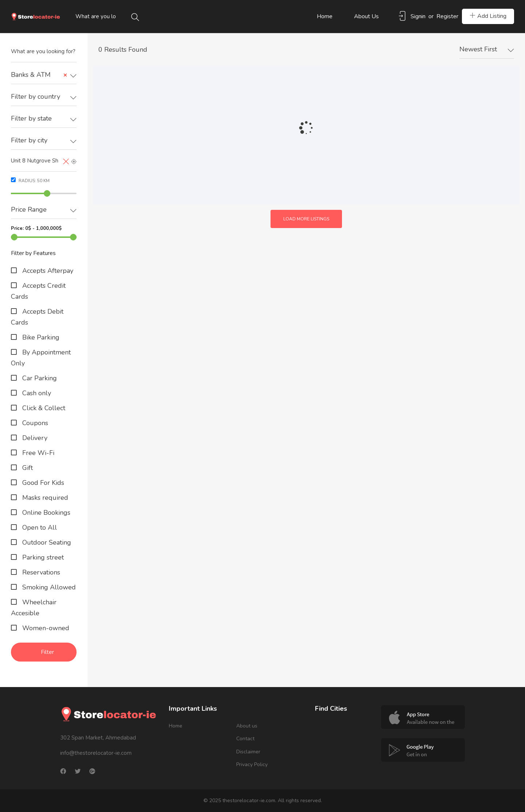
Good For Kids (42, 483)
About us (366, 16)
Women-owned (45, 628)
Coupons (34, 423)
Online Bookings (45, 513)
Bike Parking (40, 337)
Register (447, 16)
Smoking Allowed (48, 587)
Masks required (44, 498)
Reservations (40, 572)
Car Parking (39, 378)
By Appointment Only (41, 358)
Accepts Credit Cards (38, 291)
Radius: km (30, 181)
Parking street (42, 557)
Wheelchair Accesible (34, 608)
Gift (27, 468)
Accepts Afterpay (47, 271)
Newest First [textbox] (478, 49)
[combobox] (44, 75)
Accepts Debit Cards (37, 317)
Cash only (36, 393)
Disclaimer (248, 752)
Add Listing (488, 16)
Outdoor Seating (46, 542)
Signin (418, 16)
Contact (245, 739)
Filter (47, 652)
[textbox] (44, 97)
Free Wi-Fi (37, 453)
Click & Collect (43, 408)
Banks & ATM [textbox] (39, 75)
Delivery (34, 438)
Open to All (39, 527)
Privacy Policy (252, 764)
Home (325, 16)
